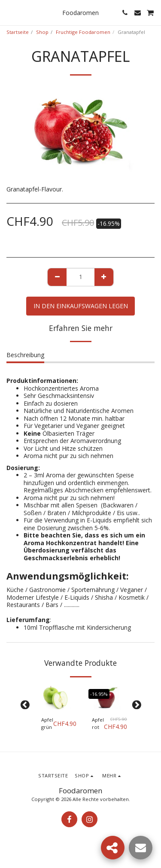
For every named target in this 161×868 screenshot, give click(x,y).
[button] (9, 12)
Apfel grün (47, 723)
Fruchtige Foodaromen (83, 32)
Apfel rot (98, 723)
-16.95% (99, 694)
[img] (55, 698)
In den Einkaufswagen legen (81, 306)
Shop (42, 32)
